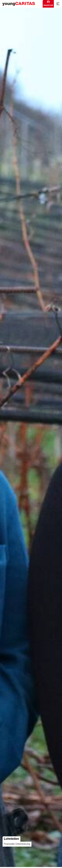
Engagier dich (48, 3)
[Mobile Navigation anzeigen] (58, 4)
